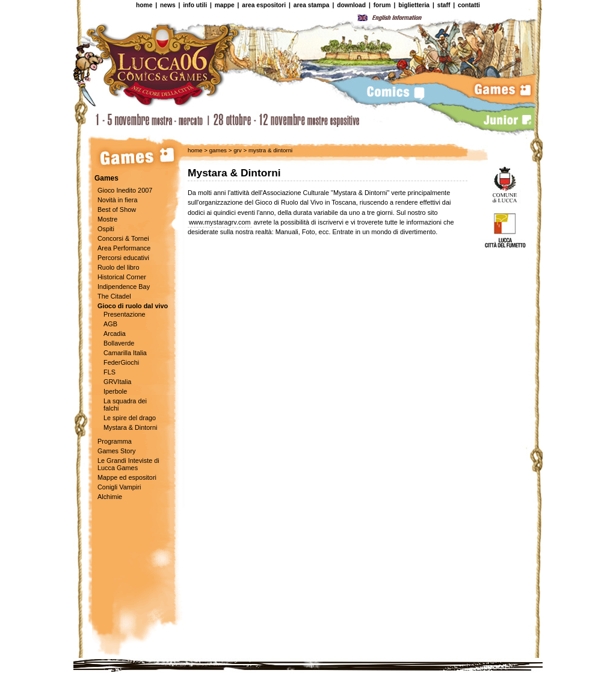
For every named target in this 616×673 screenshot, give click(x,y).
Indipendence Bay (124, 287)
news (168, 5)
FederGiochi (121, 362)
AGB (110, 324)
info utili (195, 5)
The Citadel (114, 296)
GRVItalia (117, 382)
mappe (225, 5)
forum (382, 5)
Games (106, 178)
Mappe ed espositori (127, 477)
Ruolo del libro (119, 267)
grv (236, 150)
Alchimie (110, 497)
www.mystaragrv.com (220, 222)
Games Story (116, 451)
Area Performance (124, 248)
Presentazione (125, 314)
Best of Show (117, 209)
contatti (469, 5)
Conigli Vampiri (119, 487)
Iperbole (115, 391)
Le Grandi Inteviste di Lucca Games (128, 464)
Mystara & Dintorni (130, 427)
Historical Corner (122, 277)
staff (444, 5)
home (144, 5)
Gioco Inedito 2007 (125, 190)
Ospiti (106, 229)
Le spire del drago (130, 418)
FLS (109, 372)
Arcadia (115, 333)
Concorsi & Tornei (123, 238)
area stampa (312, 5)
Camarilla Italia (125, 353)
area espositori (264, 5)
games (218, 150)
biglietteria (414, 5)
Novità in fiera (118, 200)
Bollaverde (119, 343)
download (351, 5)
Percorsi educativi (123, 258)
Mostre (107, 219)
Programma (115, 441)
